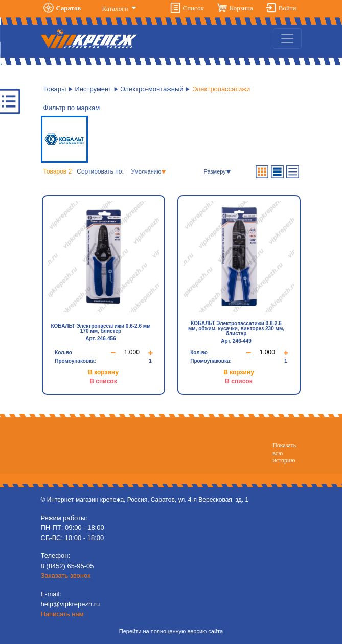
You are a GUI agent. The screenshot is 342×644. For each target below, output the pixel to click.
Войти (288, 8)
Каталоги (116, 8)
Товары (55, 89)
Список (193, 8)
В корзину (103, 372)
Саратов (69, 8)
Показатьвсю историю (284, 453)
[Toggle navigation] (287, 38)
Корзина (241, 8)
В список (103, 381)
